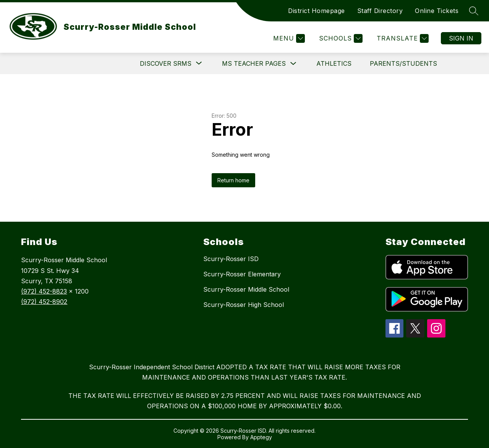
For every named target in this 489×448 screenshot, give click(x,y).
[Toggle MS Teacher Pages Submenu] (293, 64)
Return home (233, 180)
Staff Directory (380, 11)
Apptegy (261, 437)
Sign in (461, 38)
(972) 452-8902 (44, 302)
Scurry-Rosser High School (244, 305)
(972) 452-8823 (44, 291)
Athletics (334, 63)
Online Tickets (437, 11)
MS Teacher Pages (254, 63)
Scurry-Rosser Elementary (242, 274)
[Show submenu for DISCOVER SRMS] (166, 63)
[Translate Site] (402, 38)
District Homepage (317, 11)
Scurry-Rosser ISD (231, 259)
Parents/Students (403, 63)
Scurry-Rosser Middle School (246, 289)
